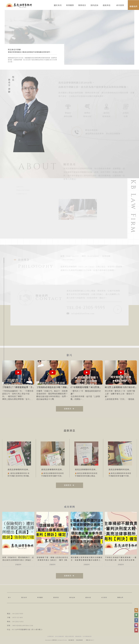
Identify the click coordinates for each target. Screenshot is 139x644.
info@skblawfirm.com (81, 314)
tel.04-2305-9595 (86, 309)
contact (22, 194)
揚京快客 (54, 640)
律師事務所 (78, 636)
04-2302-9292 (18, 622)
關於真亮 (24, 598)
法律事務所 (51, 636)
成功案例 (104, 598)
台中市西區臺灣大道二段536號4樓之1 (29, 630)
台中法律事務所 (59, 636)
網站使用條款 (79, 640)
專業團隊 (40, 598)
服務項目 (56, 598)
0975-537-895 (18, 618)
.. (85, 640)
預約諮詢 (72, 598)
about (20, 187)
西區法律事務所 (69, 636)
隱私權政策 (71, 640)
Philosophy (23, 190)
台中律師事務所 (87, 636)
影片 (9, 598)
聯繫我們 (120, 598)
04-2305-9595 (18, 614)
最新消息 (88, 598)
